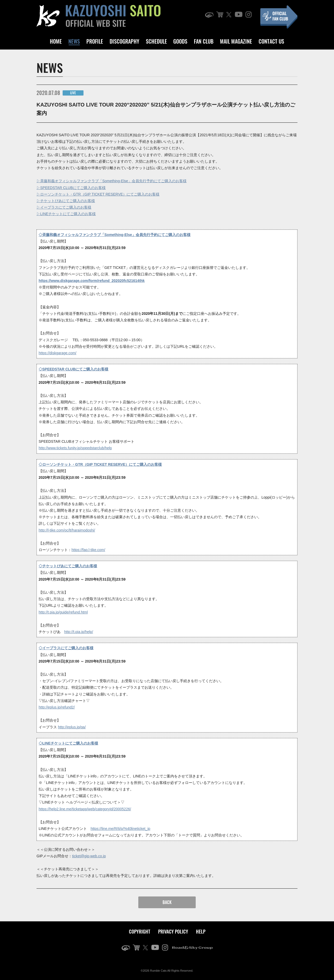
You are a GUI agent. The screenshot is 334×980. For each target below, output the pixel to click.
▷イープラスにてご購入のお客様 (64, 207)
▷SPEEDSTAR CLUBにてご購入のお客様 (71, 188)
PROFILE (95, 41)
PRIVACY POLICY (173, 931)
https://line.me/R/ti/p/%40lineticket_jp (120, 829)
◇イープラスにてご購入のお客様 (66, 648)
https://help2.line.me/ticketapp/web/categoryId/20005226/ (85, 809)
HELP (201, 931)
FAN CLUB (204, 41)
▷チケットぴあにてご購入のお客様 (66, 201)
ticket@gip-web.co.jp (89, 856)
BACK (167, 902)
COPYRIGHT (140, 931)
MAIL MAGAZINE (236, 41)
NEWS (74, 41)
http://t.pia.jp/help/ (79, 632)
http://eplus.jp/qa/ (72, 727)
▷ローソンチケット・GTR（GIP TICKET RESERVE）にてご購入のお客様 (98, 194)
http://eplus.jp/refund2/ (57, 707)
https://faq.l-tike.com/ (88, 550)
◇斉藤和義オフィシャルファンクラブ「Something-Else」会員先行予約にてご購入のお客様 (115, 235)
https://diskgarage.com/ (58, 353)
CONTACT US (271, 41)
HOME (56, 41)
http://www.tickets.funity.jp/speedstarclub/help (75, 448)
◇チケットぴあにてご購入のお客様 (68, 566)
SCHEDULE (156, 41)
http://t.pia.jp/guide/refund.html (63, 612)
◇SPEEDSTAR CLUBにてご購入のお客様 (73, 369)
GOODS (180, 41)
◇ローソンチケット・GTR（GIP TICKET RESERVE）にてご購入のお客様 (100, 464)
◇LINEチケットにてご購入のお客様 (68, 743)
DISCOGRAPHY (124, 41)
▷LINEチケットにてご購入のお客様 (66, 214)
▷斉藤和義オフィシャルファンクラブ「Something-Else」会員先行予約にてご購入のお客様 (112, 181)
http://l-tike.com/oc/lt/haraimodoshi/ (67, 530)
